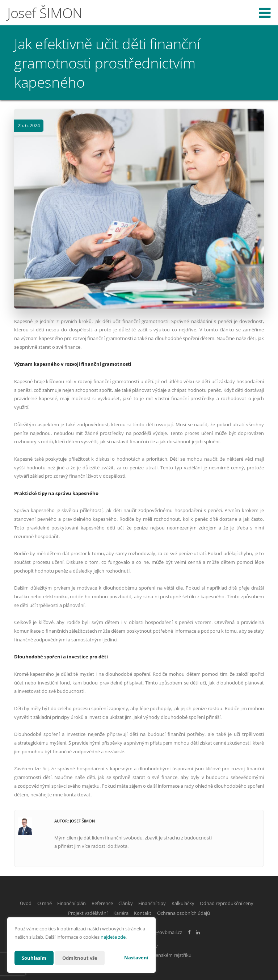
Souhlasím (35, 958)
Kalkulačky (223, 903)
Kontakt (176, 912)
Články (157, 903)
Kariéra (151, 912)
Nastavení (136, 958)
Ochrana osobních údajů (221, 912)
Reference (130, 903)
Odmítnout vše (83, 958)
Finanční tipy (188, 903)
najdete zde (113, 937)
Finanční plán (95, 903)
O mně (64, 903)
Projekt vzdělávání (113, 912)
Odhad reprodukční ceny (57, 912)
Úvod (41, 903)
